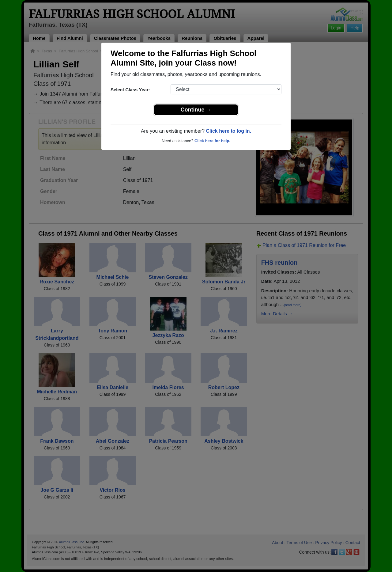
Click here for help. (212, 141)
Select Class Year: (130, 90)
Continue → (196, 110)
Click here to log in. (228, 131)
